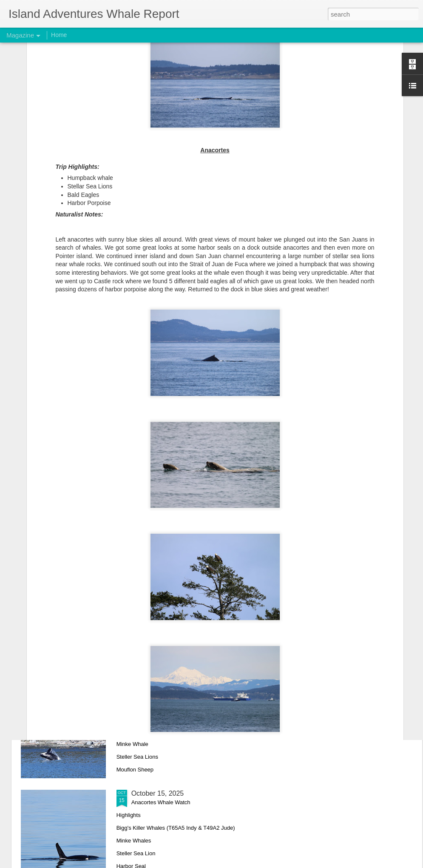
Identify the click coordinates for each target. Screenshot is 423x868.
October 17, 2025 (158, 697)
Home (59, 35)
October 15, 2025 (158, 793)
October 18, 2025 (158, 600)
